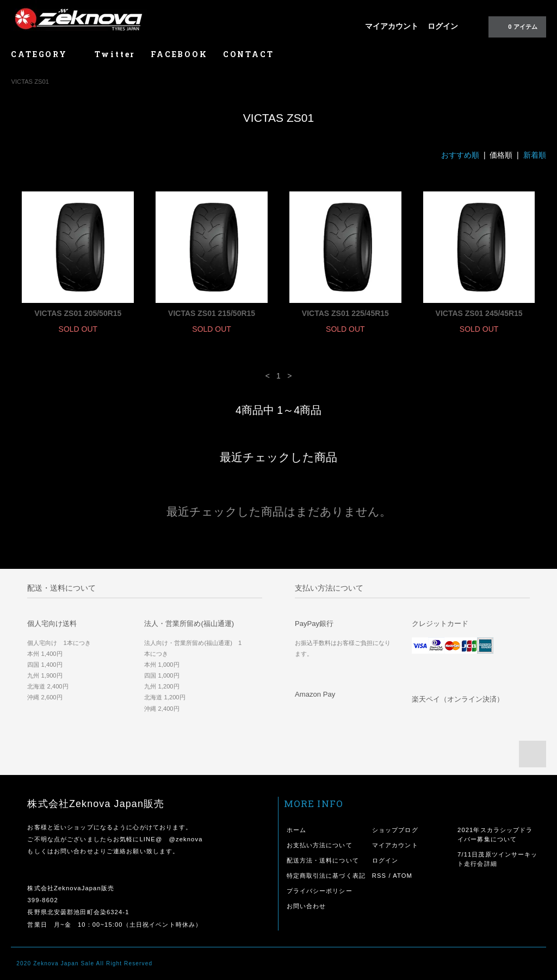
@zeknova (185, 839)
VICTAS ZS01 (30, 82)
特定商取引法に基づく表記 (326, 876)
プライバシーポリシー (320, 891)
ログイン (443, 26)
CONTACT (249, 54)
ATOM (403, 876)
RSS (379, 876)
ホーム (296, 830)
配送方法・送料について (323, 860)
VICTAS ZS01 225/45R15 (345, 313)
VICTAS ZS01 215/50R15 (212, 313)
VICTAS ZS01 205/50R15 (78, 313)
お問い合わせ (307, 906)
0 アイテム (516, 26)
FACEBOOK (179, 54)
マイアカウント (392, 26)
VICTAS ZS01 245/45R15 (479, 313)
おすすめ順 (460, 155)
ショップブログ (395, 830)
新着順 (535, 155)
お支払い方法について (320, 845)
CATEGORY (45, 54)
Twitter (115, 54)
